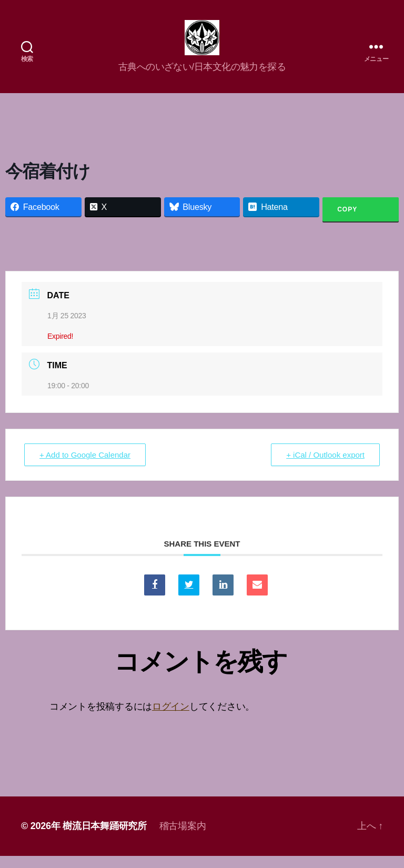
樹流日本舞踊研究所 (105, 838)
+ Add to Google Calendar (85, 467)
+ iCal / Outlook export (325, 467)
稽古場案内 (183, 838)
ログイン (171, 719)
